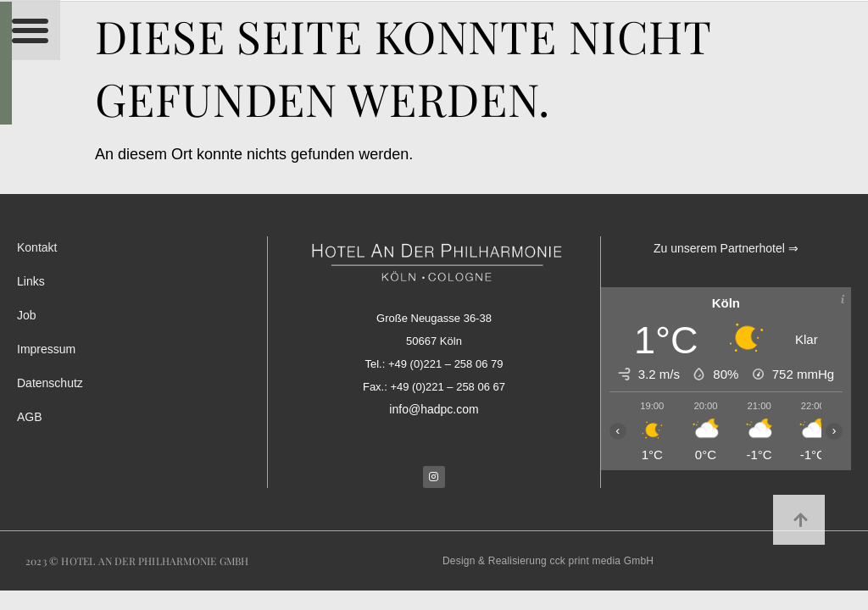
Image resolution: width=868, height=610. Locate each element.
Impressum (46, 349)
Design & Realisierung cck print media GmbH (548, 561)
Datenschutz (50, 383)
